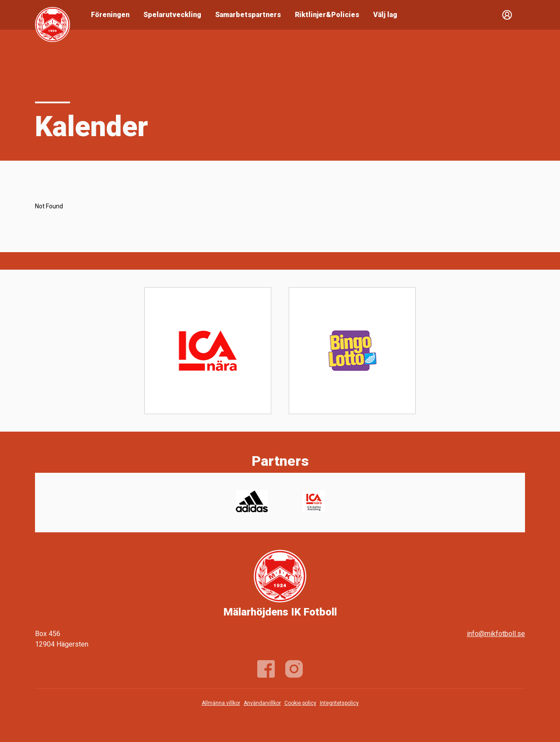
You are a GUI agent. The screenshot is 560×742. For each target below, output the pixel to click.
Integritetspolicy (339, 703)
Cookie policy (300, 703)
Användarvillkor (262, 703)
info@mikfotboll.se (496, 634)
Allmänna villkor (221, 703)
